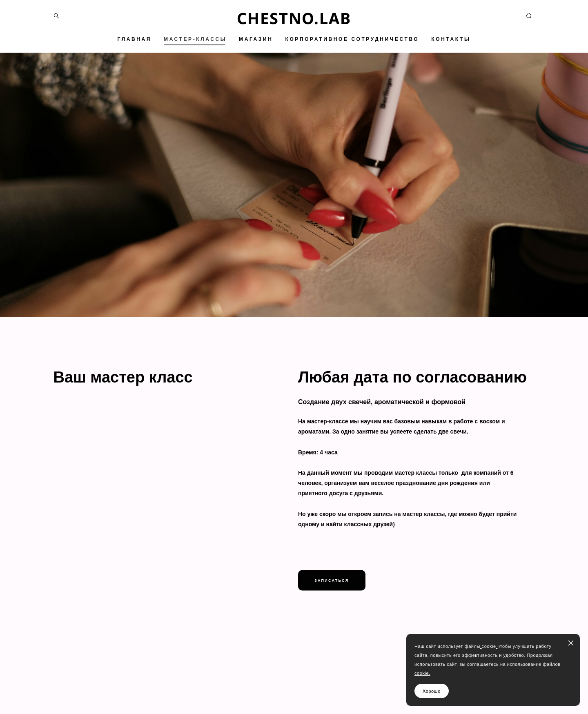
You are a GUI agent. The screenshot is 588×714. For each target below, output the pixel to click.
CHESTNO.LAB (294, 18)
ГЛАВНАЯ (135, 39)
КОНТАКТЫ (451, 39)
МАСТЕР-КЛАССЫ (195, 39)
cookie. (422, 673)
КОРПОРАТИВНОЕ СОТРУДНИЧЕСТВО (352, 39)
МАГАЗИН (256, 39)
